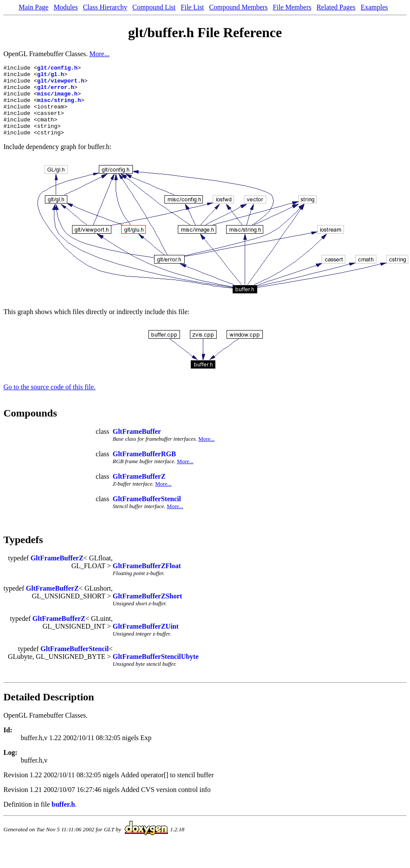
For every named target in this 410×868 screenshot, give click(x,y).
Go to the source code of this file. (49, 401)
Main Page (33, 7)
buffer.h (63, 819)
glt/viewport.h (61, 84)
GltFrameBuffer (137, 446)
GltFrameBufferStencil (147, 513)
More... (99, 54)
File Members (292, 7)
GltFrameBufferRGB (144, 468)
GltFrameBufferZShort (147, 610)
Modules (66, 7)
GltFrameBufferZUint (146, 641)
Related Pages (336, 7)
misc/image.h (57, 100)
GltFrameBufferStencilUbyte (156, 671)
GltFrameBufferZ (139, 491)
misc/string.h (59, 108)
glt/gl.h (50, 76)
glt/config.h (57, 69)
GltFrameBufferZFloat (147, 580)
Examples (374, 7)
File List (192, 7)
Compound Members (239, 7)
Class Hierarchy (105, 7)
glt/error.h (56, 92)
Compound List (154, 7)
